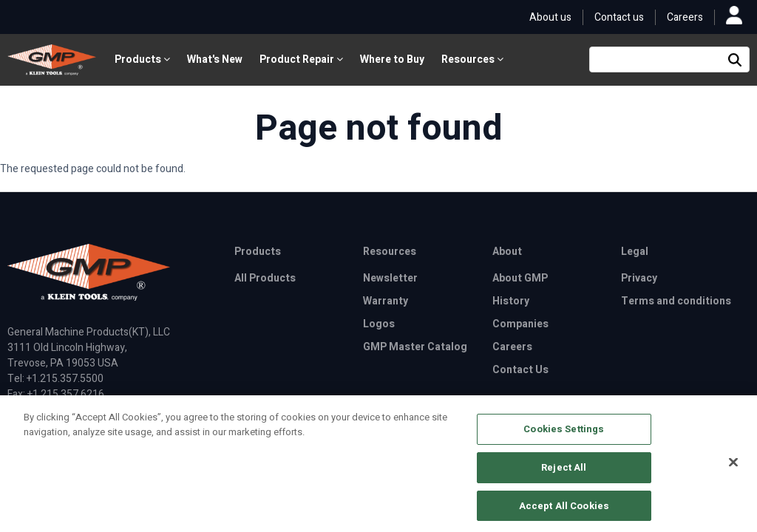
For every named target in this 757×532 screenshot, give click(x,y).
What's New (215, 59)
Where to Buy (392, 59)
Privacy (639, 278)
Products (142, 59)
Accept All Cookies (564, 510)
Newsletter (390, 278)
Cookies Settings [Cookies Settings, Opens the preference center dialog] (564, 434)
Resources (472, 59)
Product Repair (301, 59)
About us (550, 17)
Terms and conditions (676, 301)
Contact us (619, 17)
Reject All (564, 472)
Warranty (386, 301)
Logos (379, 324)
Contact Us (520, 370)
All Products (265, 278)
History (511, 301)
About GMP (520, 278)
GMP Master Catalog (415, 347)
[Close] (733, 468)
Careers (685, 17)
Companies (520, 324)
